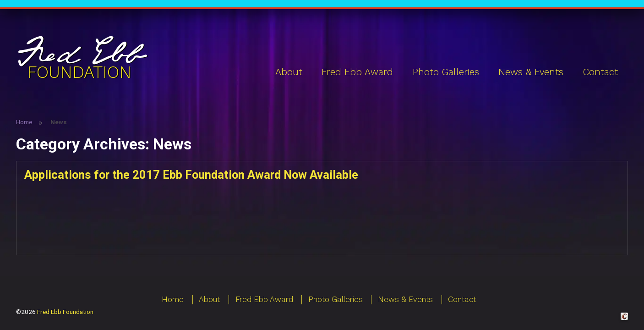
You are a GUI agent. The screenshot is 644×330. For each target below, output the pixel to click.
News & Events (531, 72)
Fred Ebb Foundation (65, 312)
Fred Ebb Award (357, 72)
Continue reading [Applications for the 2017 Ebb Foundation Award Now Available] (365, 209)
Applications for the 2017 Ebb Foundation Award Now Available (191, 175)
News (68, 241)
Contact (600, 72)
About (289, 72)
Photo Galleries (446, 72)
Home (24, 122)
